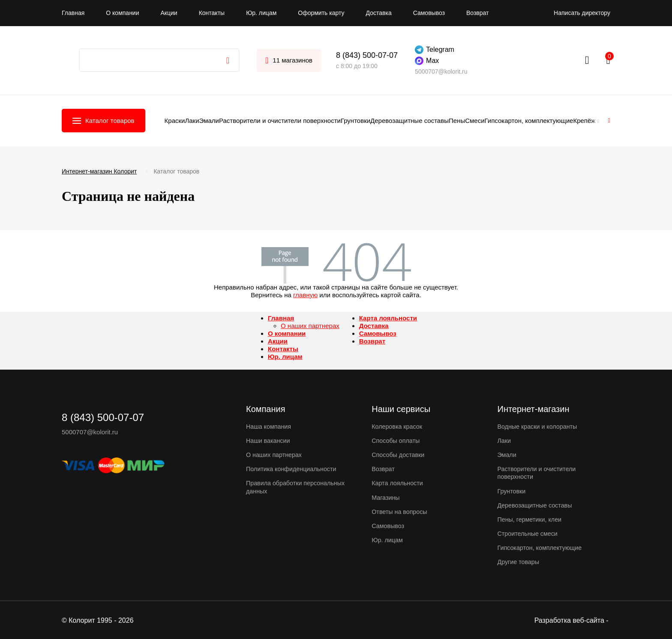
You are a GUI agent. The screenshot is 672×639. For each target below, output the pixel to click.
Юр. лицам (261, 13)
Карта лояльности (388, 318)
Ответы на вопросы (401, 511)
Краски (175, 121)
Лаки (192, 121)
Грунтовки (355, 121)
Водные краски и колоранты (539, 426)
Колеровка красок (398, 426)
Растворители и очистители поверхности (280, 121)
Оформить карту (321, 13)
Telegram (435, 50)
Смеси (475, 121)
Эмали (209, 121)
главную (305, 295)
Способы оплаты (397, 440)
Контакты (212, 13)
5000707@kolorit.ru (441, 72)
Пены (457, 121)
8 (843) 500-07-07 (367, 55)
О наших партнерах (310, 326)
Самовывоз (429, 13)
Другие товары (520, 561)
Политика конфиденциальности (293, 469)
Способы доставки (399, 455)
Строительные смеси (529, 533)
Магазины (386, 497)
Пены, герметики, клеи (531, 519)
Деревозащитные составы (409, 121)
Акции (169, 13)
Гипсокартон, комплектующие (529, 121)
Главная (73, 13)
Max (427, 61)
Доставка (379, 13)
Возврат (478, 13)
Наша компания (270, 426)
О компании (122, 13)
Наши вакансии (269, 440)
